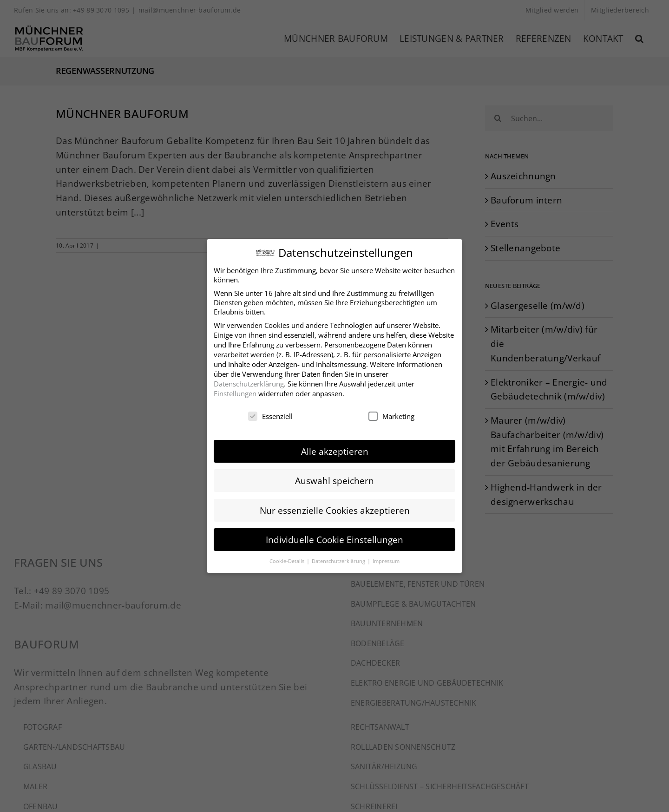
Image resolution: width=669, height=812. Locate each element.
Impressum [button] (386, 558)
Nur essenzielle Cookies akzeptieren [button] (335, 507)
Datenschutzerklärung (249, 381)
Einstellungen (235, 391)
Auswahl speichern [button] (334, 478)
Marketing (391, 413)
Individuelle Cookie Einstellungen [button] (334, 537)
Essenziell (270, 413)
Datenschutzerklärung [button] (339, 558)
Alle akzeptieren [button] (335, 449)
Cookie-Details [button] (288, 558)
